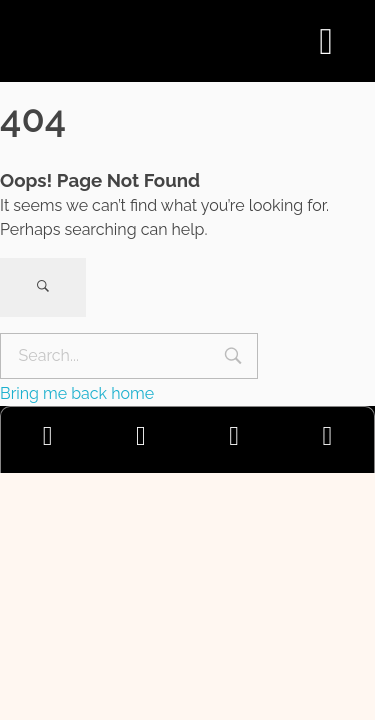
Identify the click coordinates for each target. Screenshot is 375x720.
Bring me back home (77, 393)
